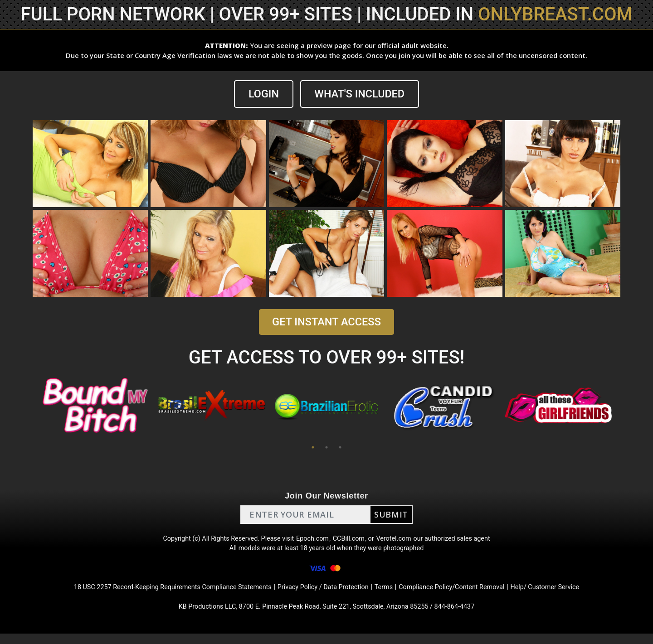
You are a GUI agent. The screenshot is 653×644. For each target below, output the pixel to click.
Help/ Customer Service (567, 595)
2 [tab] (326, 448)
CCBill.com (351, 540)
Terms (390, 595)
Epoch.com (312, 540)
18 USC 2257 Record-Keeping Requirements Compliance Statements (158, 595)
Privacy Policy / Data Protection (324, 595)
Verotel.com (400, 540)
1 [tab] (313, 448)
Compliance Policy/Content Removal (464, 595)
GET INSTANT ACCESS (326, 322)
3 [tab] (340, 448)
